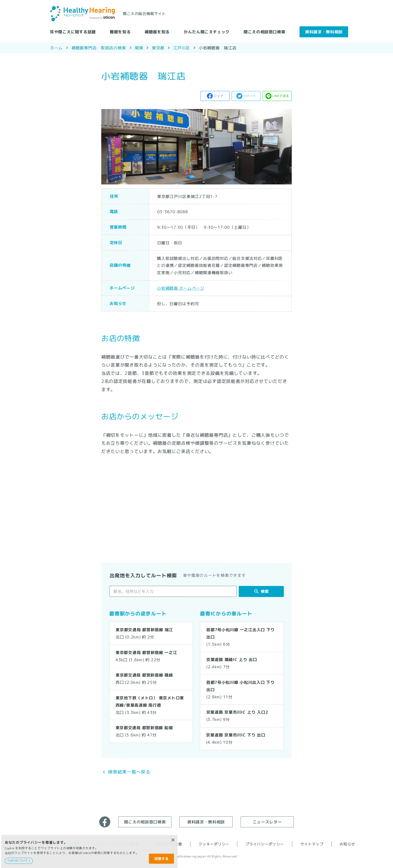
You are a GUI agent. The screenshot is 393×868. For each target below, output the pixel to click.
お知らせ (347, 844)
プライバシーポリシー (265, 844)
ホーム (56, 48)
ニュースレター (267, 822)
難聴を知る (120, 32)
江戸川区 (182, 48)
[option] (197, 147)
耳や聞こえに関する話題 (73, 32)
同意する (161, 859)
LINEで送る (281, 96)
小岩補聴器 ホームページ (181, 288)
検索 (265, 591)
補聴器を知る (157, 32)
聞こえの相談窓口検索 (264, 32)
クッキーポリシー (214, 844)
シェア (219, 96)
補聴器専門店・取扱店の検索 (99, 48)
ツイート (250, 96)
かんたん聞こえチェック (207, 32)
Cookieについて (18, 860)
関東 (139, 48)
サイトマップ (312, 844)
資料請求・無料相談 (324, 32)
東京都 (158, 48)
